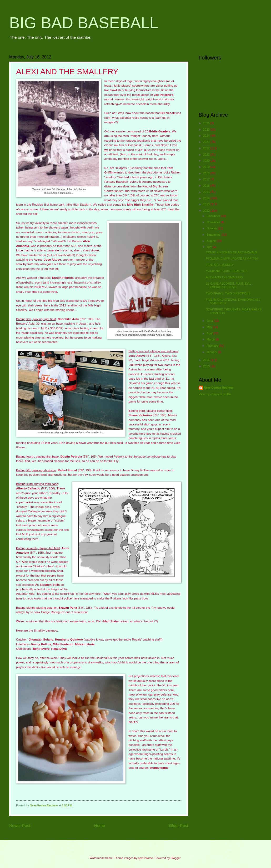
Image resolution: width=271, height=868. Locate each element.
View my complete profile (215, 394)
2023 (207, 142)
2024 (207, 136)
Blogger (176, 858)
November (214, 222)
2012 (207, 211)
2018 (207, 173)
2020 (207, 161)
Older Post (179, 825)
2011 (207, 360)
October (212, 228)
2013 (207, 204)
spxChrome (145, 858)
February (213, 346)
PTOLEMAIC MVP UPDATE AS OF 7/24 (232, 259)
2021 (207, 155)
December (214, 216)
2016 (207, 186)
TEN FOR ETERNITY (220, 265)
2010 (207, 366)
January (212, 352)
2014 (207, 198)
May (210, 327)
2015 (207, 192)
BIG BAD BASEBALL (84, 23)
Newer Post (20, 825)
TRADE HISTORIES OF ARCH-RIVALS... (233, 252)
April (210, 333)
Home (100, 825)
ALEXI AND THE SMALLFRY (225, 277)
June (210, 321)
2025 (207, 130)
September (214, 235)
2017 (207, 179)
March (211, 339)
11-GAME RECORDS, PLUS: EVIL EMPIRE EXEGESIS (229, 285)
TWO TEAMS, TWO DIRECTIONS (228, 293)
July (210, 247)
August (211, 241)
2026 (207, 123)
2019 (207, 167)
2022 (207, 148)
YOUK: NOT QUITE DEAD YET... (227, 271)
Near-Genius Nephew (219, 388)
